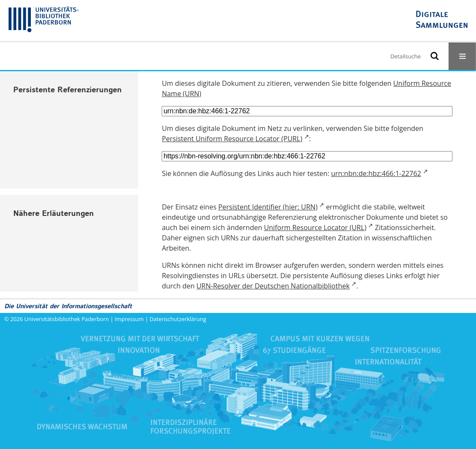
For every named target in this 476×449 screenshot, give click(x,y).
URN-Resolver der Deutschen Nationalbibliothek (273, 286)
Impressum (130, 319)
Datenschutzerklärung (178, 319)
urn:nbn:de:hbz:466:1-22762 (376, 173)
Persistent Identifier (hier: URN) (268, 207)
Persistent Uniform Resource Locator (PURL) (232, 139)
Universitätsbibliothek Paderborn (67, 319)
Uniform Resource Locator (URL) (315, 228)
